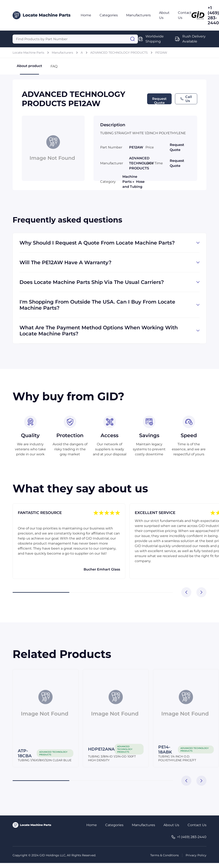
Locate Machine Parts (28, 53)
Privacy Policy (196, 855)
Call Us (186, 99)
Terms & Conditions (165, 855)
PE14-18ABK (165, 750)
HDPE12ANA (101, 749)
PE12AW (161, 53)
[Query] (75, 39)
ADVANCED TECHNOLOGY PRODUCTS (119, 53)
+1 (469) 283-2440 (213, 15)
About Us (171, 825)
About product (29, 69)
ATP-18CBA (25, 753)
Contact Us (197, 825)
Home (86, 15)
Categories (109, 15)
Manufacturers (138, 15)
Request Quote (159, 100)
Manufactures (143, 825)
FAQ (54, 66)
